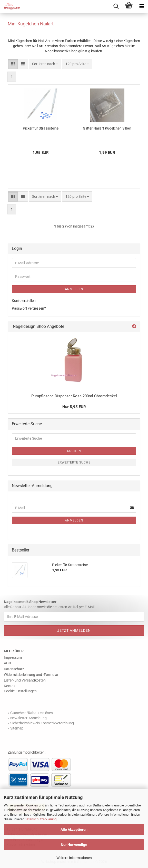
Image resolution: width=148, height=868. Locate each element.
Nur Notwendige (74, 845)
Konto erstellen (24, 301)
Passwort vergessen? (29, 308)
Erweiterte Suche (74, 462)
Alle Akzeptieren (74, 830)
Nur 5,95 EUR (74, 407)
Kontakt (10, 686)
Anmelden (74, 289)
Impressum (13, 657)
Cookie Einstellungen (20, 691)
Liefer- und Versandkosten (25, 680)
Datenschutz (14, 669)
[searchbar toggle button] (116, 6)
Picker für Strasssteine (41, 128)
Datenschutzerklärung (40, 819)
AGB (7, 663)
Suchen (74, 451)
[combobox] (45, 64)
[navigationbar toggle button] (142, 6)
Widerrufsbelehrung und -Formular (31, 675)
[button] (13, 64)
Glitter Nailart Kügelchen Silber (107, 128)
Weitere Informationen (74, 858)
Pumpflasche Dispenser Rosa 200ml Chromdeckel (74, 396)
